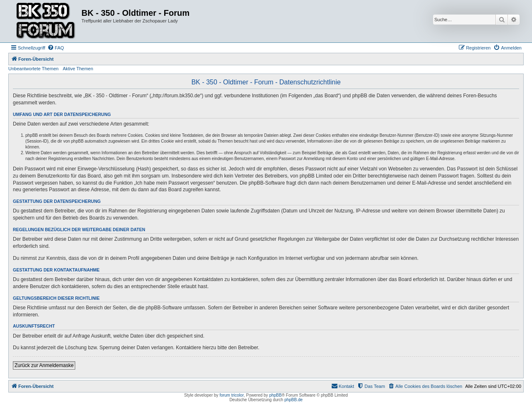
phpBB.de (293, 400)
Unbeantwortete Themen (33, 69)
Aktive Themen (78, 69)
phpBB (276, 395)
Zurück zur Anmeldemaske (44, 365)
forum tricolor (232, 395)
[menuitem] (56, 48)
